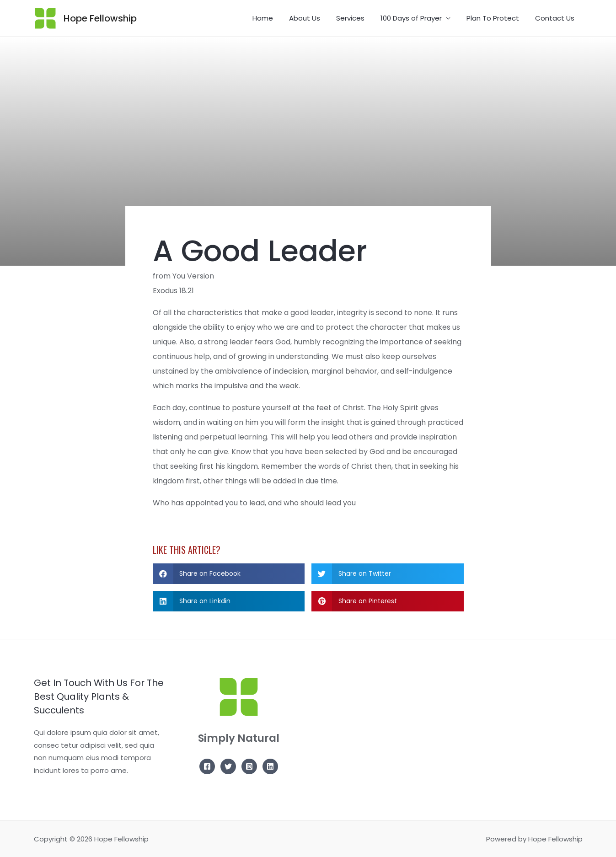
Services (359, 18)
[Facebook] (207, 766)
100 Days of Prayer (417, 18)
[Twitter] (228, 766)
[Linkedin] (270, 766)
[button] (229, 574)
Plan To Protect (496, 18)
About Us (315, 18)
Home (276, 18)
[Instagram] (249, 766)
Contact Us (556, 18)
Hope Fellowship (100, 18)
